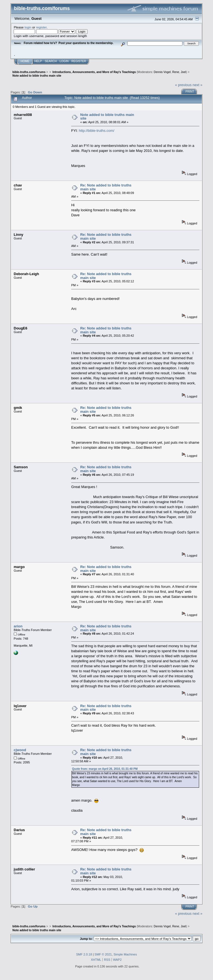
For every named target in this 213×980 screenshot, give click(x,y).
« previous (183, 85)
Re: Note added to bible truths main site (106, 187)
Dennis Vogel (162, 72)
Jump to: (86, 939)
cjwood (20, 750)
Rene (176, 72)
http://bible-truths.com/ (96, 131)
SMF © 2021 (103, 954)
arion (18, 626)
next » (198, 85)
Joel (183, 72)
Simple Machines (125, 954)
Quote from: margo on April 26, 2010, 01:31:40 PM (105, 769)
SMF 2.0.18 (84, 954)
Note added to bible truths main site (107, 117)
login (28, 27)
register (41, 27)
